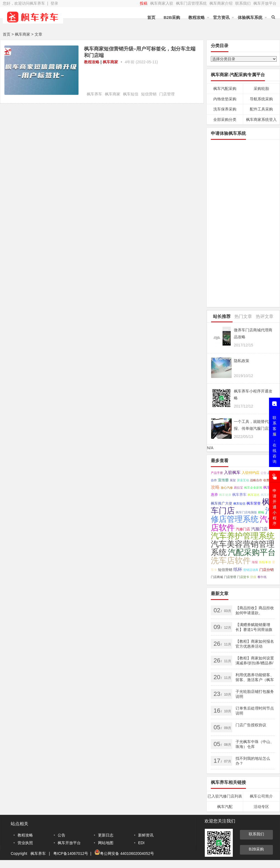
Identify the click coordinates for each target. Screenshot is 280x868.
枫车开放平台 (265, 3)
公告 (61, 835)
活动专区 (261, 807)
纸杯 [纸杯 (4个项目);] (238, 569)
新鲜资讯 (146, 835)
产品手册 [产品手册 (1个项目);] (217, 473)
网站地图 (106, 843)
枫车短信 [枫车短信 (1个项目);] (239, 503)
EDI (141, 843)
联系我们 (243, 3)
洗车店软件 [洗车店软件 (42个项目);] (231, 560)
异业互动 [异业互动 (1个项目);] (243, 480)
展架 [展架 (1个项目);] (233, 480)
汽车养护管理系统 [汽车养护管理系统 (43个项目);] (243, 536)
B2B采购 (172, 17)
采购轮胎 (261, 89)
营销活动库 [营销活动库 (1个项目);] (251, 570)
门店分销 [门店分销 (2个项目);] (267, 570)
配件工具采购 (261, 109)
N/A (210, 448)
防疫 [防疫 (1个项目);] (253, 577)
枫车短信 (131, 94)
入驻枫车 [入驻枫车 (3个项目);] (232, 473)
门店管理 (167, 94)
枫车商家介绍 (221, 3)
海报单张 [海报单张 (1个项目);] (265, 562)
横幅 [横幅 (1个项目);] (261, 512)
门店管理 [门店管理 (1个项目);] (230, 577)
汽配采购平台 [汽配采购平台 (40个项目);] (252, 552)
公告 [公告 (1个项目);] (264, 473)
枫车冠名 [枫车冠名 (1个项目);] (254, 495)
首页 (151, 17)
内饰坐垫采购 (225, 99)
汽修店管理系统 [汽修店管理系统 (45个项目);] (242, 515)
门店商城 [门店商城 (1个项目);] (217, 577)
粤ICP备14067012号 (71, 853)
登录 (54, 3)
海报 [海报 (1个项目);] (255, 562)
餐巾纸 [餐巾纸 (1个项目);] (262, 577)
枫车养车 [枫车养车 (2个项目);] (239, 495)
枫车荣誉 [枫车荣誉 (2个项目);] (254, 503)
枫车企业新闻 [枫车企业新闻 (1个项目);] (253, 488)
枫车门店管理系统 (191, 3)
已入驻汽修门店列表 (225, 796)
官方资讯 (221, 17)
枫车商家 (110, 62)
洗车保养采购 (225, 109)
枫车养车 (94, 94)
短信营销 (149, 94)
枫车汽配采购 (225, 89)
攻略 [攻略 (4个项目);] (215, 487)
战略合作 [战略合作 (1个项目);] (256, 480)
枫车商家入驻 (162, 3)
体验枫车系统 (250, 17)
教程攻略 (197, 17)
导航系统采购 (261, 99)
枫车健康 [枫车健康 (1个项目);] (225, 495)
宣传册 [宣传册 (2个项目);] (223, 480)
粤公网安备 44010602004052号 (127, 853)
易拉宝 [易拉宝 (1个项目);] (238, 488)
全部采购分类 (225, 119)
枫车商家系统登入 (261, 119)
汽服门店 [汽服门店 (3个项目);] (259, 529)
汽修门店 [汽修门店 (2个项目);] (243, 529)
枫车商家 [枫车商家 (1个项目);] (267, 495)
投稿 (144, 3)
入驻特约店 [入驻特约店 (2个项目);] (250, 473)
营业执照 (25, 843)
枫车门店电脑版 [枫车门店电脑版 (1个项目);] (246, 512)
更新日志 (106, 835)
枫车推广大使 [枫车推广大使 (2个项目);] (222, 503)
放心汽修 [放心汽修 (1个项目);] (227, 488)
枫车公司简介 (261, 796)
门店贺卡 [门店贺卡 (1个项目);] (243, 577)
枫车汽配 (225, 807)
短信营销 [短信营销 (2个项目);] (225, 570)
